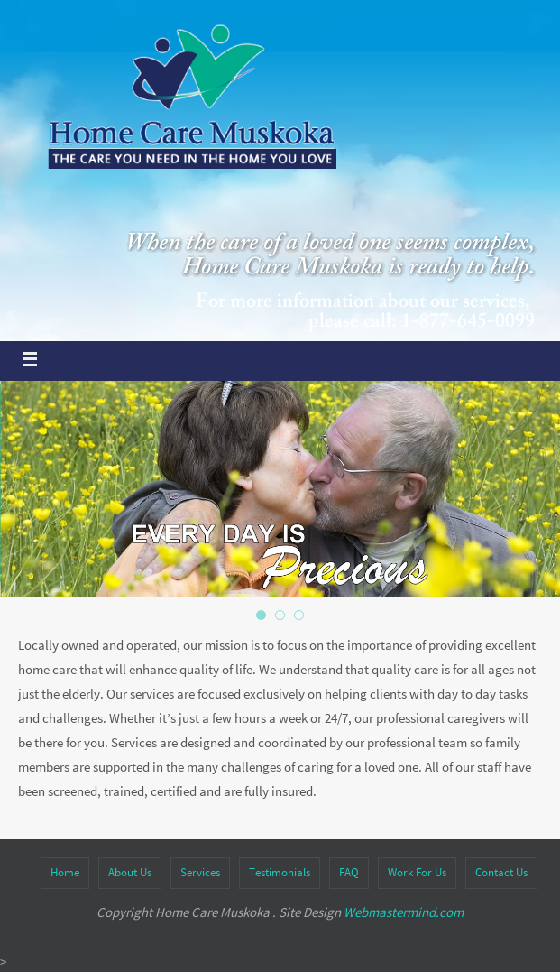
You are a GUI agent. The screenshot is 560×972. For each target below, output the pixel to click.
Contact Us (501, 872)
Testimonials (280, 872)
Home (65, 872)
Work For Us (417, 872)
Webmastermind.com (404, 912)
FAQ (349, 872)
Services (200, 872)
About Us (130, 872)
